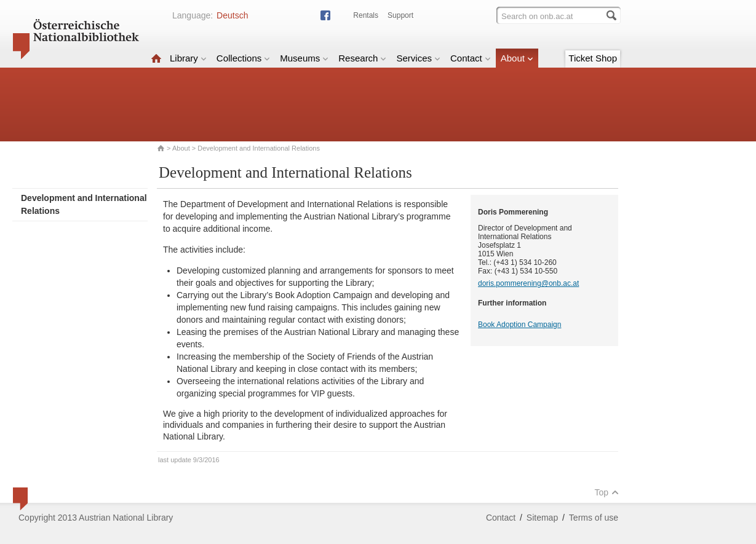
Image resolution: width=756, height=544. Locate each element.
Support (400, 15)
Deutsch (232, 15)
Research (362, 58)
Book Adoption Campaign (519, 325)
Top (607, 492)
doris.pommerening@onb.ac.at (528, 283)
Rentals (366, 15)
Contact (471, 58)
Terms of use (594, 518)
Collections (243, 58)
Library (188, 58)
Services (418, 58)
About (517, 58)
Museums (304, 58)
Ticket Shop (593, 58)
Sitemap (542, 518)
